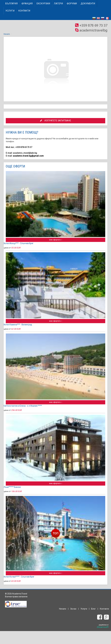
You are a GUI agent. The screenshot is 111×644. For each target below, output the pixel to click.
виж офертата (56, 240)
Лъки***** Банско (12, 487)
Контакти (24, 11)
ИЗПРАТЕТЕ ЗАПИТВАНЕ (55, 121)
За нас (73, 609)
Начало (7, 34)
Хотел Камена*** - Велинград (18, 325)
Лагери (58, 4)
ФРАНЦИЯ (27, 4)
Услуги (10, 11)
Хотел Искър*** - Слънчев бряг (19, 243)
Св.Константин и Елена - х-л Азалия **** (23, 406)
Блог (93, 609)
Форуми (72, 4)
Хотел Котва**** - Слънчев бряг (19, 577)
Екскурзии (43, 4)
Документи (88, 4)
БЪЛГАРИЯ (12, 4)
